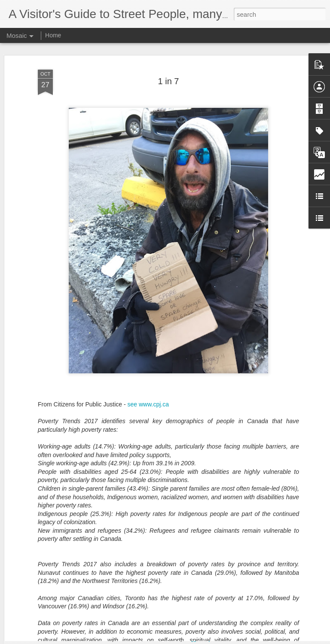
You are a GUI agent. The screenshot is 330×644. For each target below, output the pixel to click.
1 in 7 (169, 61)
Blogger (192, 639)
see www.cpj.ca (148, 384)
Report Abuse (217, 639)
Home (53, 35)
